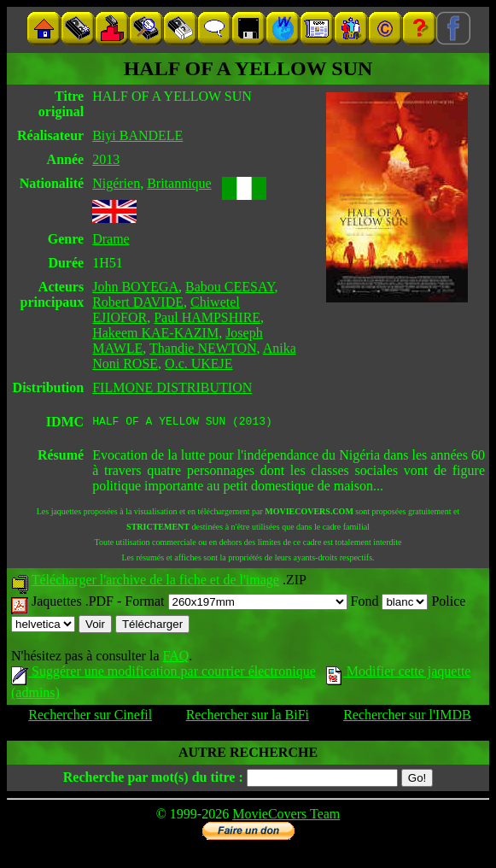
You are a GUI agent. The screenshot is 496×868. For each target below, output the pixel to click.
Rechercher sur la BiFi (248, 717)
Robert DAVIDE (138, 302)
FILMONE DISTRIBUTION (172, 387)
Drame (111, 239)
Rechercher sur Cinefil (90, 717)
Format (236, 604)
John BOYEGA (135, 287)
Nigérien (116, 183)
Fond (390, 604)
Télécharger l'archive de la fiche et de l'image (155, 582)
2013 (106, 159)
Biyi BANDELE (137, 135)
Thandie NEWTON (203, 348)
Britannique (179, 183)
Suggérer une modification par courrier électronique (163, 674)
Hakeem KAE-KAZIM (155, 333)
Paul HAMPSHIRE (207, 317)
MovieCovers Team (286, 816)
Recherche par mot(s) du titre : (153, 780)
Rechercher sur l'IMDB (407, 717)
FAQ (175, 658)
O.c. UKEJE (199, 364)
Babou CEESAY (230, 287)
